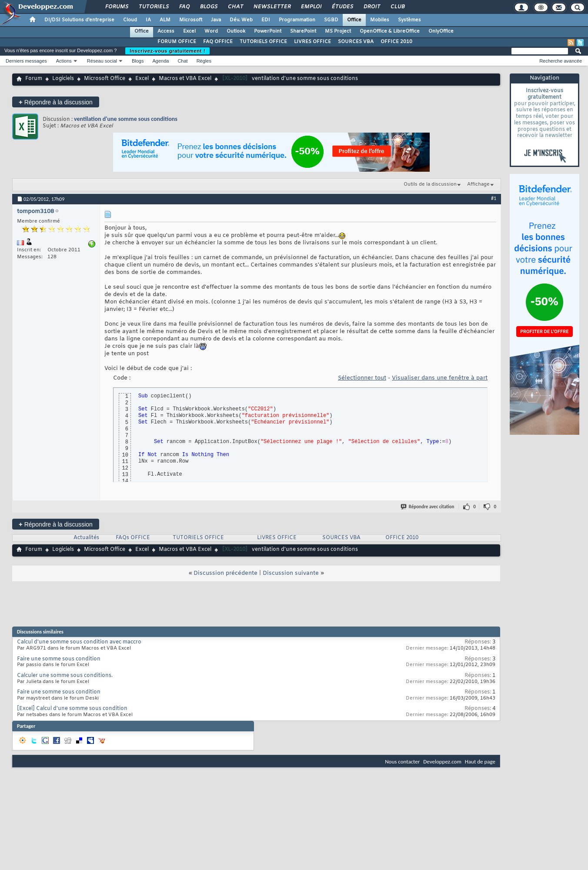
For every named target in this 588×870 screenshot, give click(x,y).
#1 (494, 198)
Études (342, 7)
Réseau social (102, 61)
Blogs (208, 7)
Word (211, 31)
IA (148, 20)
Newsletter (272, 7)
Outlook (236, 31)
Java (216, 20)
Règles (204, 61)
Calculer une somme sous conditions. (65, 676)
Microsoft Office (105, 79)
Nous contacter (402, 762)
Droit (371, 7)
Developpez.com (442, 762)
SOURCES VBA (356, 42)
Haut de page (480, 762)
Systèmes (409, 20)
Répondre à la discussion (56, 102)
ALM (165, 20)
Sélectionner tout (362, 378)
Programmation (297, 20)
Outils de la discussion (430, 184)
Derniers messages (26, 61)
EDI (266, 20)
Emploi (311, 7)
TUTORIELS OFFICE (263, 42)
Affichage (478, 184)
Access (166, 31)
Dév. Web (241, 20)
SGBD (331, 20)
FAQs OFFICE (133, 538)
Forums (116, 7)
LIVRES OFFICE (312, 42)
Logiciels (63, 79)
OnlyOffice (441, 31)
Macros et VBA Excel (185, 79)
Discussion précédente (226, 573)
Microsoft (191, 20)
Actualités (86, 538)
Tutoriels (153, 7)
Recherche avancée (561, 61)
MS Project (338, 31)
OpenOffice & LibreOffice (390, 31)
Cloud (130, 20)
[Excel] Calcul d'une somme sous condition (72, 709)
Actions (64, 61)
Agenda (160, 61)
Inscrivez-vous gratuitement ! (167, 51)
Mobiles (380, 20)
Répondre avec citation (428, 507)
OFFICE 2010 (396, 42)
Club (397, 7)
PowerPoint (268, 31)
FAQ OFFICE (218, 42)
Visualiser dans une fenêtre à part (440, 378)
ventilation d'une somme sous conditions (126, 119)
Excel (189, 31)
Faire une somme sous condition (59, 659)
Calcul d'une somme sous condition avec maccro (79, 642)
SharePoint (303, 31)
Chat (235, 7)
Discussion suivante (291, 573)
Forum (34, 79)
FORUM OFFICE (177, 42)
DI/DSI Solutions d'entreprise (79, 20)
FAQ (184, 7)
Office (354, 20)
